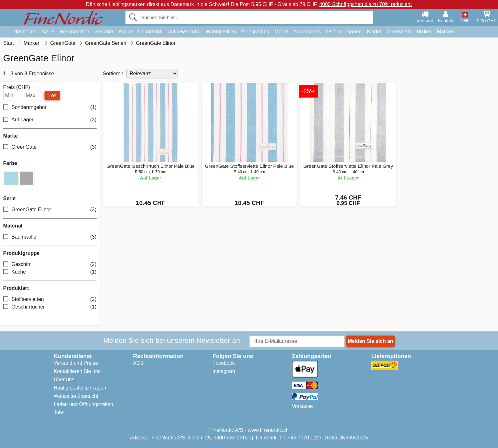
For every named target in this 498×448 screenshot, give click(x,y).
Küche (126, 32)
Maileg (424, 32)
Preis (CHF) (17, 87)
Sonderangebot (50, 108)
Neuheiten (25, 32)
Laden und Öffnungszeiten (83, 404)
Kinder (374, 32)
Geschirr (104, 32)
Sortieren (113, 74)
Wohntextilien (221, 32)
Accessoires (307, 32)
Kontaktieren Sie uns (77, 371)
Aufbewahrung (184, 32)
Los (52, 95)
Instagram (224, 371)
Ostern (333, 32)
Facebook (224, 363)
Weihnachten (74, 32)
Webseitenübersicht (76, 396)
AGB (138, 363)
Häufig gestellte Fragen (80, 388)
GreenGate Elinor (50, 210)
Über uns (64, 380)
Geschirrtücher (50, 307)
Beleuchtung (255, 32)
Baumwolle (50, 237)
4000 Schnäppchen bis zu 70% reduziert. (366, 4)
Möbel (281, 32)
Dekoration (150, 32)
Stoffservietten (50, 299)
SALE (48, 32)
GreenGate (399, 32)
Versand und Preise (76, 363)
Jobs (59, 413)
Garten (354, 32)
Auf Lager (50, 120)
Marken (445, 32)
